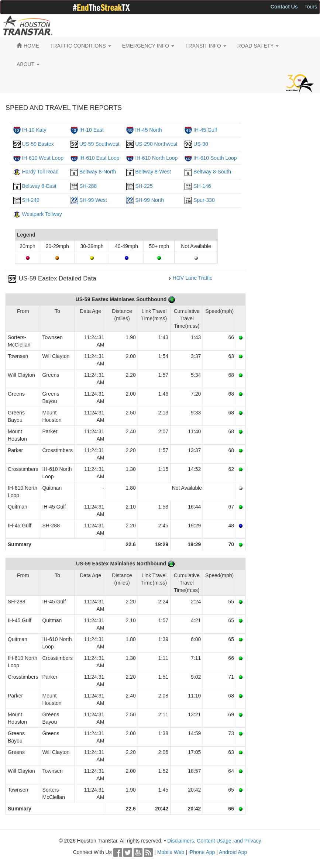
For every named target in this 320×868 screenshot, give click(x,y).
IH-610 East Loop (99, 158)
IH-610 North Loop (156, 158)
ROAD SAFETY (258, 46)
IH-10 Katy (34, 130)
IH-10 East (92, 130)
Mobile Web (171, 852)
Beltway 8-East (39, 186)
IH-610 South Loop (215, 158)
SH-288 (88, 186)
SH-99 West (93, 200)
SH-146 (202, 186)
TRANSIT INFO (206, 46)
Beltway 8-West (153, 172)
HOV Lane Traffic (192, 278)
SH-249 (30, 200)
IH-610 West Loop (43, 158)
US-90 (201, 144)
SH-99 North (149, 200)
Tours (311, 7)
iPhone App (202, 852)
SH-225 (144, 186)
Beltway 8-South (212, 172)
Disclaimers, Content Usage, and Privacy (214, 841)
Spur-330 (204, 200)
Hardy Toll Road (40, 172)
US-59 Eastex (38, 144)
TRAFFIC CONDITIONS (81, 46)
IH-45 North (148, 130)
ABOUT (28, 64)
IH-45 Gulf (205, 130)
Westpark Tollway (42, 214)
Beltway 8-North (98, 172)
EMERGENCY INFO (148, 46)
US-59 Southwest (99, 144)
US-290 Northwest (156, 144)
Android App (233, 852)
